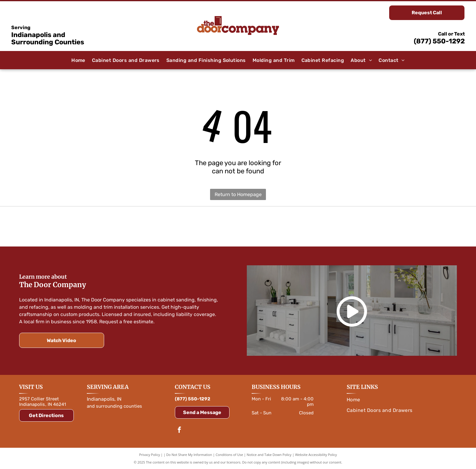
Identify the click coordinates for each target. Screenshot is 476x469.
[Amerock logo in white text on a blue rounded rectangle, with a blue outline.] (238, 226)
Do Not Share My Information (189, 455)
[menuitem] (78, 60)
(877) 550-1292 (439, 41)
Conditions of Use (229, 455)
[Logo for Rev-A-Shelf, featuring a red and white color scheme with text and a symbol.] (384, 226)
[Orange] (92, 226)
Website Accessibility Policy (316, 455)
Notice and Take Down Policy (269, 455)
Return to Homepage (238, 194)
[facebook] (179, 431)
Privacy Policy (150, 455)
